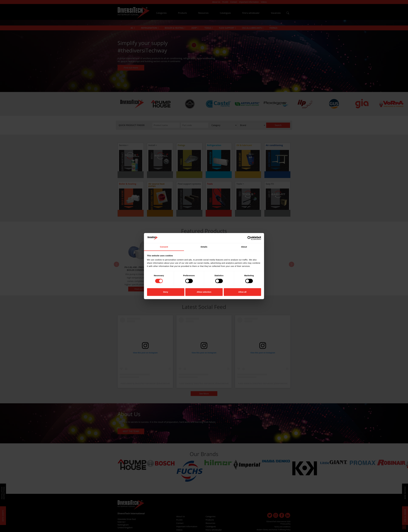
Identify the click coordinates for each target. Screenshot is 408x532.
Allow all (242, 292)
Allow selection (204, 292)
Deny (166, 292)
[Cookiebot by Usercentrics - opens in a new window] (249, 238)
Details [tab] (204, 247)
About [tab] (244, 247)
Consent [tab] (164, 247)
